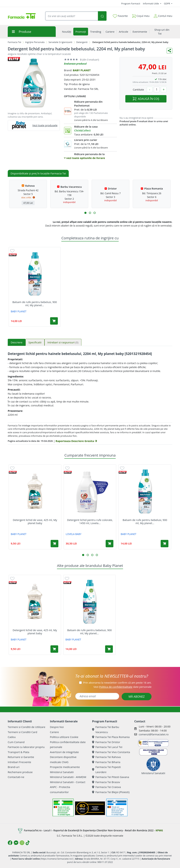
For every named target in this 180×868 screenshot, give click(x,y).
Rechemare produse (20, 772)
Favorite (120, 16)
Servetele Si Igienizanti (60, 42)
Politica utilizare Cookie (64, 737)
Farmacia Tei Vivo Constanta (111, 752)
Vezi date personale (123, 687)
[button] (85, 213)
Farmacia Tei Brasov (106, 782)
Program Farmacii (131, 4)
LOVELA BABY (74, 534)
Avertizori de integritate (64, 752)
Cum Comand (16, 742)
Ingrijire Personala (35, 42)
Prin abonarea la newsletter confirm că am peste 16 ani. (117, 683)
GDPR (167, 4)
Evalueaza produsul (75, 64)
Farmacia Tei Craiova (107, 787)
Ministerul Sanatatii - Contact (68, 782)
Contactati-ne (16, 777)
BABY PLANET (82, 70)
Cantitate (138, 89)
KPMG (159, 830)
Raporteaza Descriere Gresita (76, 441)
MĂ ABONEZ (137, 697)
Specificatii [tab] (35, 342)
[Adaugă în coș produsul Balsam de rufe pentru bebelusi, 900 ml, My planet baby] (54, 321)
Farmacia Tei (14, 42)
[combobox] (71, 16)
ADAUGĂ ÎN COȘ (146, 99)
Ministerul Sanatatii (62, 772)
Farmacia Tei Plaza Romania (111, 737)
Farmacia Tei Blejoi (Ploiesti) (111, 792)
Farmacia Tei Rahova (106, 757)
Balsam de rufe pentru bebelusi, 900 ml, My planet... (35, 304)
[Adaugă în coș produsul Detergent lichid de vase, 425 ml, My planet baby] (54, 544)
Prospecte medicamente (65, 767)
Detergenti (82, 42)
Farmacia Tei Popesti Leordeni (106, 769)
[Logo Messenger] (16, 843)
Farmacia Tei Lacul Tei (107, 747)
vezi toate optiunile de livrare (84, 158)
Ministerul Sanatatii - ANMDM (68, 777)
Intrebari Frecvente (19, 762)
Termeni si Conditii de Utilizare (26, 727)
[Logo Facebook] (10, 843)
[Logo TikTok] (28, 843)
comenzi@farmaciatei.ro (154, 734)
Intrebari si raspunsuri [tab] (63, 342)
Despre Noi (57, 727)
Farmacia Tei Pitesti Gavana (111, 777)
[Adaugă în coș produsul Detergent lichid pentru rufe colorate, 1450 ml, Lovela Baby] (110, 544)
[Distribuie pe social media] (169, 51)
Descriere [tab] (17, 342)
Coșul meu (141, 15)
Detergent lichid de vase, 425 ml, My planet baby (35, 521)
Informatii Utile (151, 4)
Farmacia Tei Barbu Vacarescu (106, 729)
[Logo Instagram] (22, 843)
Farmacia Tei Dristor (106, 742)
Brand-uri (14, 767)
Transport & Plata (18, 752)
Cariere (54, 732)
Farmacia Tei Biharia (106, 762)
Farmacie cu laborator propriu (26, 747)
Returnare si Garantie (21, 757)
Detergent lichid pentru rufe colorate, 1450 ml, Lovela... (90, 521)
